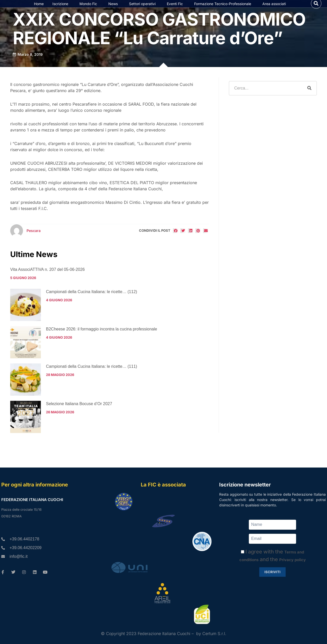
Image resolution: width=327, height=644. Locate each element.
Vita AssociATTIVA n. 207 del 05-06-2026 (48, 280)
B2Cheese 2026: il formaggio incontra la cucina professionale (102, 339)
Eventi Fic (176, 9)
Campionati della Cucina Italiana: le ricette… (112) (92, 302)
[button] (316, 9)
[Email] (272, 539)
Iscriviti (272, 572)
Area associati (275, 9)
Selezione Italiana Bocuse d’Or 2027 (79, 414)
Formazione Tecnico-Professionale (224, 9)
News (114, 9)
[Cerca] (309, 99)
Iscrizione (62, 9)
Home (39, 9)
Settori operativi (144, 9)
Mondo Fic (90, 9)
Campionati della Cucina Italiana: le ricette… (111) (92, 377)
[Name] (272, 525)
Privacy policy (293, 560)
